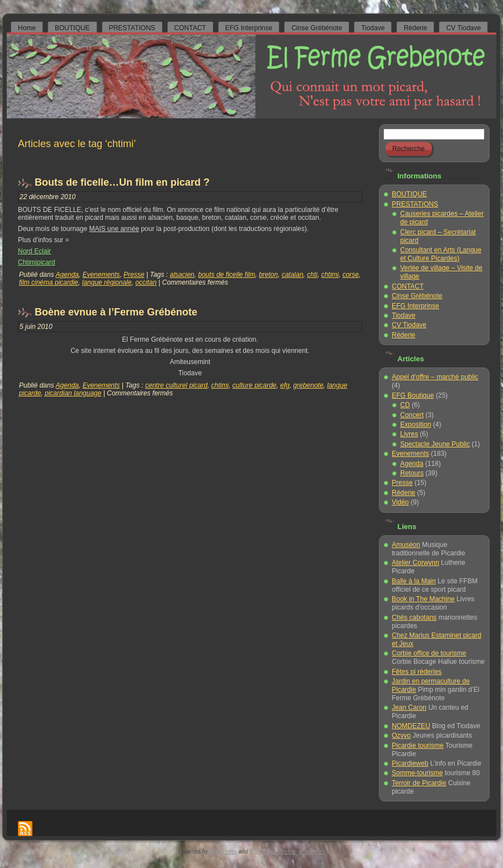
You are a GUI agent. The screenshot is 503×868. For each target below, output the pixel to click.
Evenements (101, 275)
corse (351, 275)
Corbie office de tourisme (429, 653)
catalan (293, 275)
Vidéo (400, 502)
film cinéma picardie (49, 282)
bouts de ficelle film (226, 275)
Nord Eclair (34, 251)
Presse (134, 275)
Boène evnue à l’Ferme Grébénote (116, 312)
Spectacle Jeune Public (435, 444)
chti (312, 275)
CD (405, 405)
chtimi (330, 275)
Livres (409, 434)
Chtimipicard (37, 262)
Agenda (67, 275)
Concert (412, 415)
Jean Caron (409, 707)
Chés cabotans (414, 617)
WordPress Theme (272, 852)
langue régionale (107, 282)
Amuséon (406, 545)
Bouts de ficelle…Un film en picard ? (122, 182)
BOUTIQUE (409, 194)
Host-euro (312, 852)
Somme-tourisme (417, 773)
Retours (412, 473)
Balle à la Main (414, 581)
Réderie (404, 335)
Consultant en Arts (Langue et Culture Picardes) (441, 254)
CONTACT (408, 286)
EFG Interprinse (416, 306)
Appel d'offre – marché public (435, 377)
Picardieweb (410, 763)
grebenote (309, 385)
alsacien (182, 275)
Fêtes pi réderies (417, 672)
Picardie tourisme (418, 746)
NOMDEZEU (411, 726)
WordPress (223, 852)
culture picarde (255, 385)
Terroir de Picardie (419, 783)
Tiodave (404, 315)
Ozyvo (401, 735)
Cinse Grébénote (417, 296)
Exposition (416, 424)
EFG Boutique (413, 395)
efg (285, 385)
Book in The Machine (423, 599)
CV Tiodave (409, 325)
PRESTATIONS (415, 204)
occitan (146, 282)
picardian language (73, 393)
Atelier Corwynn (416, 563)
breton (268, 275)
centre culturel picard (176, 385)
